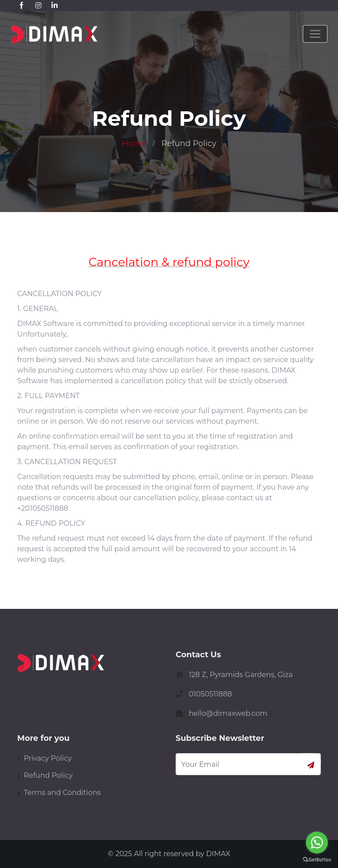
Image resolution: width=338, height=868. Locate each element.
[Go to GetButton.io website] (317, 859)
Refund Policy (48, 775)
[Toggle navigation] (315, 34)
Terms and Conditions (62, 793)
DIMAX (218, 854)
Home (134, 143)
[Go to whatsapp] (317, 842)
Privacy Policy (48, 758)
